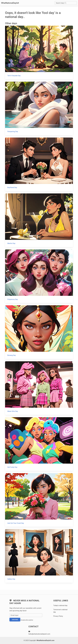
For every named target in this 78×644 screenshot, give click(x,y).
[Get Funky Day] (39, 444)
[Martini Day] (39, 220)
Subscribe (15, 620)
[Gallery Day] (39, 556)
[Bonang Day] (39, 332)
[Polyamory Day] (39, 276)
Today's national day (60, 605)
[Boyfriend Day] (39, 164)
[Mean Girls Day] (39, 388)
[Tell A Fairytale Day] (39, 52)
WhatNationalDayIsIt (10, 3)
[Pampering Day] (39, 108)
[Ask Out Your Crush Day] (39, 500)
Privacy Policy (58, 616)
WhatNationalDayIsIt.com (45, 640)
